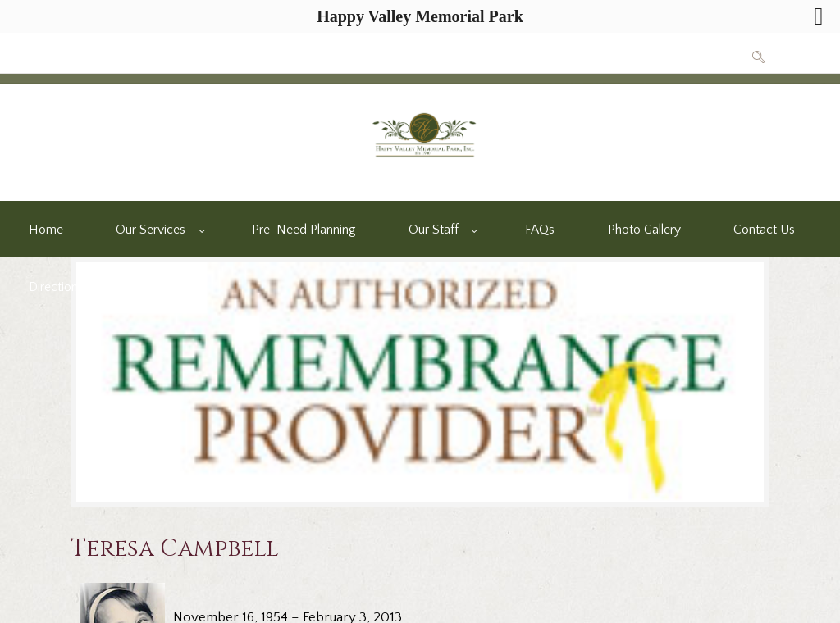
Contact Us (764, 230)
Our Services (151, 230)
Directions (56, 287)
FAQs (540, 230)
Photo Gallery (644, 230)
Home (46, 230)
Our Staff (434, 230)
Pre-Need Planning (304, 230)
